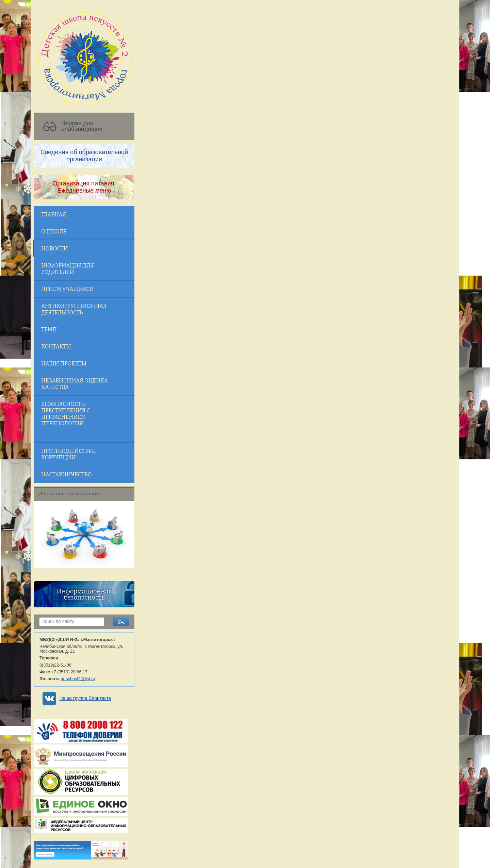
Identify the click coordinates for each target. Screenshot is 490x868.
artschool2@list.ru (78, 679)
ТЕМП (49, 330)
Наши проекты (64, 364)
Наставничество (67, 474)
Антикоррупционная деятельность (74, 309)
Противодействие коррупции (69, 454)
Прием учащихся (67, 289)
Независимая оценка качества (75, 384)
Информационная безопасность (84, 594)
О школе (54, 232)
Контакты (56, 347)
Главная (54, 215)
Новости (54, 249)
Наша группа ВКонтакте (85, 698)
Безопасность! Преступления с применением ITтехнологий (66, 414)
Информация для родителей (68, 269)
